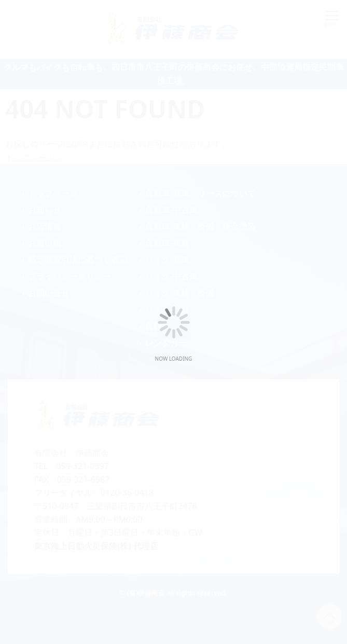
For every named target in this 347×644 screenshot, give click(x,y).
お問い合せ (49, 293)
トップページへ (34, 157)
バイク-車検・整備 (180, 293)
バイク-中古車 (171, 276)
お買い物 (45, 243)
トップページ (53, 193)
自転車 (158, 326)
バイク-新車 (167, 259)
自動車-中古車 (171, 210)
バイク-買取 (167, 309)
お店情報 (45, 226)
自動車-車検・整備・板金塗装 (200, 226)
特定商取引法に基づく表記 (78, 259)
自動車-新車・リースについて (200, 193)
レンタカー (166, 342)
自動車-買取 (167, 243)
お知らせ (45, 210)
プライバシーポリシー (70, 276)
